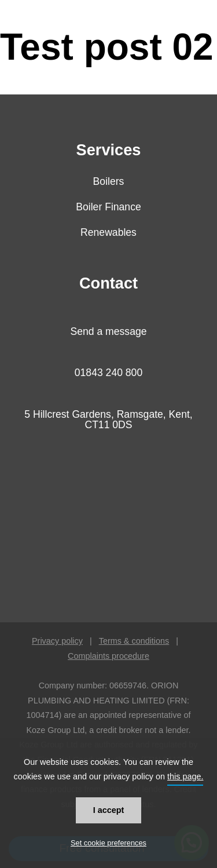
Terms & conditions (134, 641)
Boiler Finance (108, 207)
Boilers (109, 181)
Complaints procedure (108, 656)
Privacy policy (57, 641)
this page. (185, 776)
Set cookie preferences (108, 843)
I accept (109, 810)
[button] (200, 46)
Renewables (108, 232)
